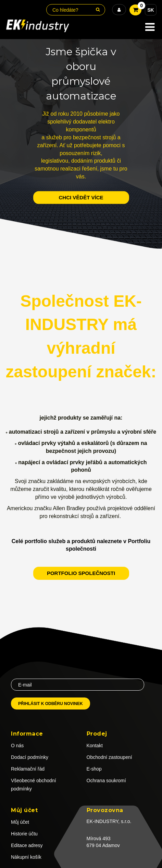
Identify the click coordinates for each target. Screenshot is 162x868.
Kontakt (95, 746)
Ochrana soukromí (106, 781)
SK (151, 10)
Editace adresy (27, 845)
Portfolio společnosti (81, 573)
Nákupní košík (26, 857)
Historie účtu (24, 834)
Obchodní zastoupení (109, 757)
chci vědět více (81, 197)
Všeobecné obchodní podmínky (34, 785)
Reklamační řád (28, 769)
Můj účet (20, 822)
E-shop (94, 769)
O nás (17, 746)
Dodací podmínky (30, 757)
